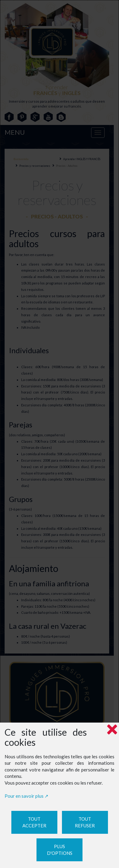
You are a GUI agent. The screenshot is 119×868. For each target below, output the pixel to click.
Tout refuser (85, 822)
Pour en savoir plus (24, 796)
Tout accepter (34, 822)
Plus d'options (60, 850)
